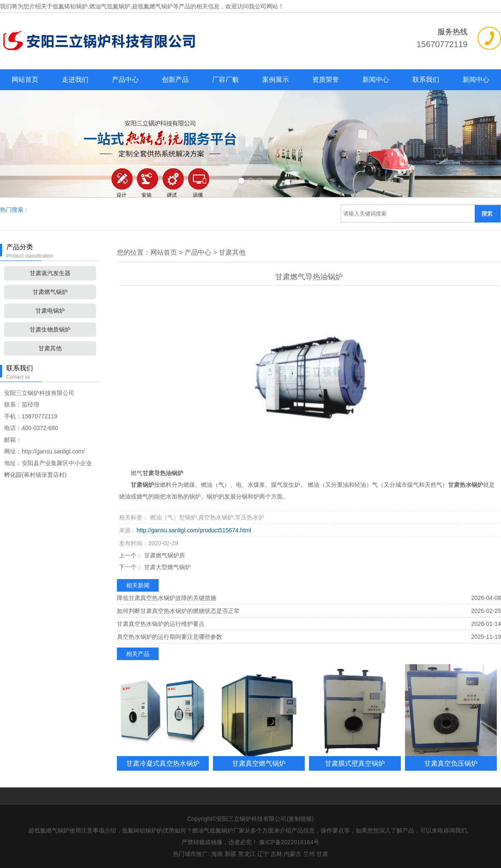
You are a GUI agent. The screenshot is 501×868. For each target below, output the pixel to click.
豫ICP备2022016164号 (289, 842)
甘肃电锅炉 (50, 311)
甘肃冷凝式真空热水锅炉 (163, 763)
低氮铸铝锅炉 (70, 6)
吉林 (276, 854)
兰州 (309, 854)
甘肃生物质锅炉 (50, 329)
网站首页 (25, 80)
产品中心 (125, 80)
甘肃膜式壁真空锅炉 (355, 763)
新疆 (230, 854)
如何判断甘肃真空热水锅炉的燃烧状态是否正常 (178, 611)
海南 (217, 854)
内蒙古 (293, 854)
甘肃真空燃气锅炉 (259, 763)
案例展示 (276, 80)
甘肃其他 (50, 348)
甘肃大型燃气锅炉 (167, 567)
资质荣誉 (326, 80)
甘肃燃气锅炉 (50, 292)
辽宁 (263, 854)
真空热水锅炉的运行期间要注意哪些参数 (170, 637)
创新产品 (175, 80)
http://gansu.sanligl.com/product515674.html (194, 530)
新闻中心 (376, 80)
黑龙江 (247, 854)
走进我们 (75, 80)
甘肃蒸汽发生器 (50, 273)
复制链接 (300, 819)
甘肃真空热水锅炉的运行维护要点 (161, 624)
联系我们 (426, 80)
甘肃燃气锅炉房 (164, 555)
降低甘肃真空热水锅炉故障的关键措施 (167, 598)
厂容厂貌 (225, 80)
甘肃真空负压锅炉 (451, 763)
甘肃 (322, 854)
